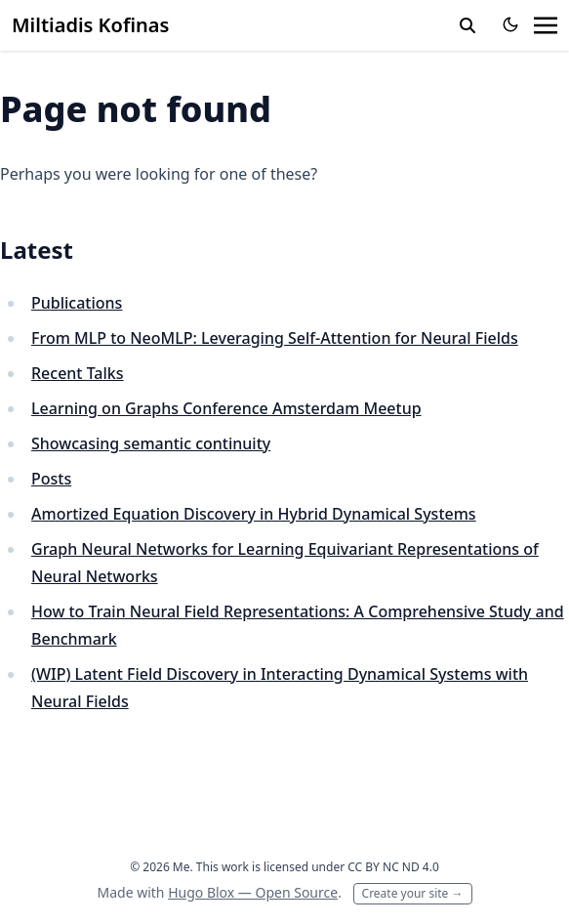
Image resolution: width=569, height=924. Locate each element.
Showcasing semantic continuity (151, 443)
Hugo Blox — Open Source (253, 892)
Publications (77, 303)
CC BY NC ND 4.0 (393, 867)
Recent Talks (78, 373)
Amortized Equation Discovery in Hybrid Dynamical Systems (254, 514)
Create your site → (413, 893)
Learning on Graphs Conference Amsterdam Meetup (226, 408)
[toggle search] (467, 25)
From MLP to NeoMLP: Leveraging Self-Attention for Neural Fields (275, 338)
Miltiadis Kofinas (90, 25)
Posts (51, 479)
